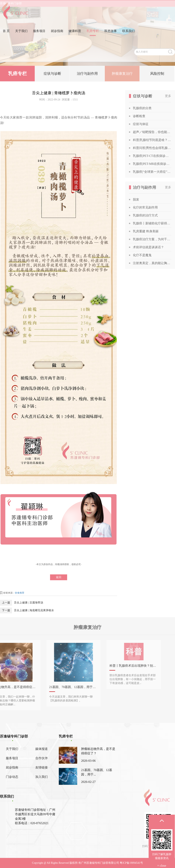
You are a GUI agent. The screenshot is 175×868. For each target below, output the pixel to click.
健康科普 (75, 38)
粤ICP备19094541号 (131, 863)
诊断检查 (139, 116)
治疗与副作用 (87, 74)
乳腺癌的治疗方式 (145, 215)
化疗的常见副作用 (145, 207)
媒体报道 (42, 749)
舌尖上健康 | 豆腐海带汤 (29, 603)
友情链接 (42, 767)
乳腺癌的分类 (142, 108)
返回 (59, 577)
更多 (168, 96)
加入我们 (42, 777)
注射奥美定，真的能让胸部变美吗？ (152, 263)
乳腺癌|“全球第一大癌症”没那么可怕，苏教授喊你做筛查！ (152, 172)
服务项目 (39, 38)
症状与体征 (141, 124)
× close (162, 866)
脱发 (136, 199)
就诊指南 (57, 38)
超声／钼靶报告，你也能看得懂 (152, 132)
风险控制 (157, 74)
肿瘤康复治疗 (122, 74)
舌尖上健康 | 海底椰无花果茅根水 (34, 610)
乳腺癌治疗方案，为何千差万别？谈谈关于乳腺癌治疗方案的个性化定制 (152, 239)
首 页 (6, 38)
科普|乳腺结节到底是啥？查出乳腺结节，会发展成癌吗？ (152, 140)
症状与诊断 (52, 74)
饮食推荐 (20, 593)
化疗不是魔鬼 (142, 255)
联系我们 (128, 38)
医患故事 (111, 38)
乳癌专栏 (93, 38)
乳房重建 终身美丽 (146, 231)
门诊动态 (12, 777)
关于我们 (21, 38)
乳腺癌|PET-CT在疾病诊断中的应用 (152, 156)
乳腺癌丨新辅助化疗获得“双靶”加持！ (152, 223)
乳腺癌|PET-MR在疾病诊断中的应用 (152, 164)
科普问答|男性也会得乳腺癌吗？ (152, 148)
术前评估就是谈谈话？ (148, 247)
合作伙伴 (42, 758)
